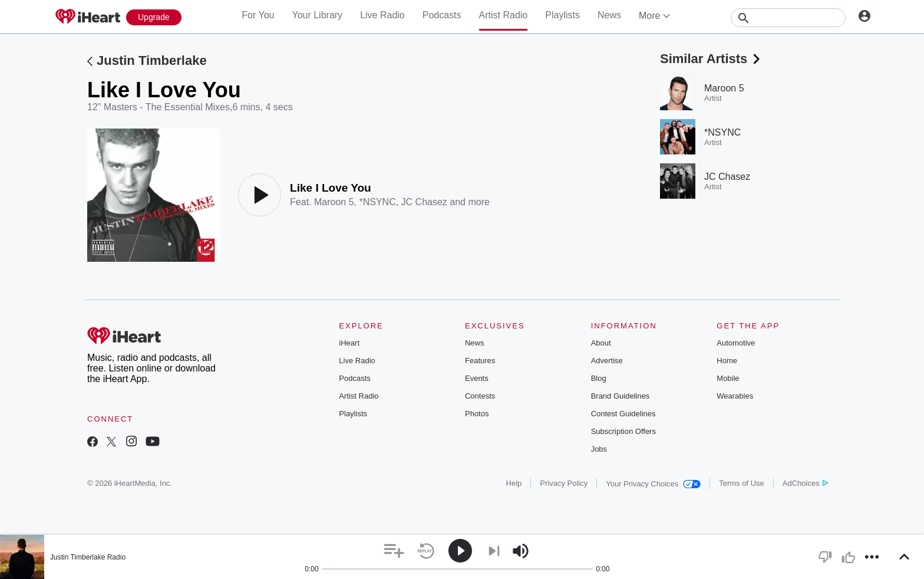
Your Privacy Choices (653, 484)
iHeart (349, 343)
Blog (599, 378)
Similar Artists (711, 59)
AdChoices (805, 483)
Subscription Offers (623, 431)
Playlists (562, 15)
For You (258, 15)
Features (480, 361)
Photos (477, 414)
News (609, 15)
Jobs (599, 449)
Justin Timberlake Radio (88, 557)
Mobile (728, 378)
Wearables (735, 396)
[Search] (788, 18)
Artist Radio (504, 15)
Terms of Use (742, 483)
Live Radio (382, 15)
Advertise (607, 361)
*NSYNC (377, 202)
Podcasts (442, 15)
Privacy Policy (564, 483)
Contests (480, 396)
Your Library (317, 15)
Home (727, 361)
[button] (394, 551)
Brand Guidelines (621, 396)
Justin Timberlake (152, 60)
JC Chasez (424, 202)
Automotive (736, 343)
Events (477, 378)
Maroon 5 (334, 202)
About (601, 343)
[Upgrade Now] (154, 17)
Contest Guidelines (623, 414)
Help (514, 483)
